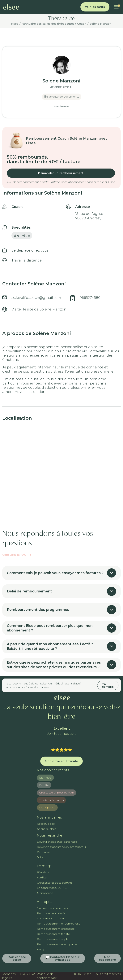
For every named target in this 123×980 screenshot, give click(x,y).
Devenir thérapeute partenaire (57, 842)
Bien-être (45, 778)
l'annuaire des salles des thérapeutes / (49, 24)
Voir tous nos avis (61, 734)
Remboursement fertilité (53, 934)
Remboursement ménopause (57, 944)
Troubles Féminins (51, 800)
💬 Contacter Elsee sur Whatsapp (63, 958)
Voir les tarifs (95, 7)
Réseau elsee (46, 824)
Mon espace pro (107, 958)
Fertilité (44, 785)
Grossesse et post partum (57, 793)
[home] (11, 7)
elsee (15, 24)
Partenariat (44, 852)
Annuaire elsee (47, 829)
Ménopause (47, 807)
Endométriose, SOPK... (52, 888)
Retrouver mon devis (51, 913)
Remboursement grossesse (56, 929)
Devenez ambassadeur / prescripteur (61, 847)
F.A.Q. (41, 949)
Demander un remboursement (61, 173)
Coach (82, 24)
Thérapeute (61, 19)
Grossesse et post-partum (54, 883)
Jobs (40, 857)
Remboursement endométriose (59, 924)
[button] (116, 7)
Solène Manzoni (101, 24)
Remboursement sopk (52, 939)
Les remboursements (51, 918)
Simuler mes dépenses (52, 908)
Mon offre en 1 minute (61, 761)
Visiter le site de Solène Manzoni (39, 309)
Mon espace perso (17, 958)
